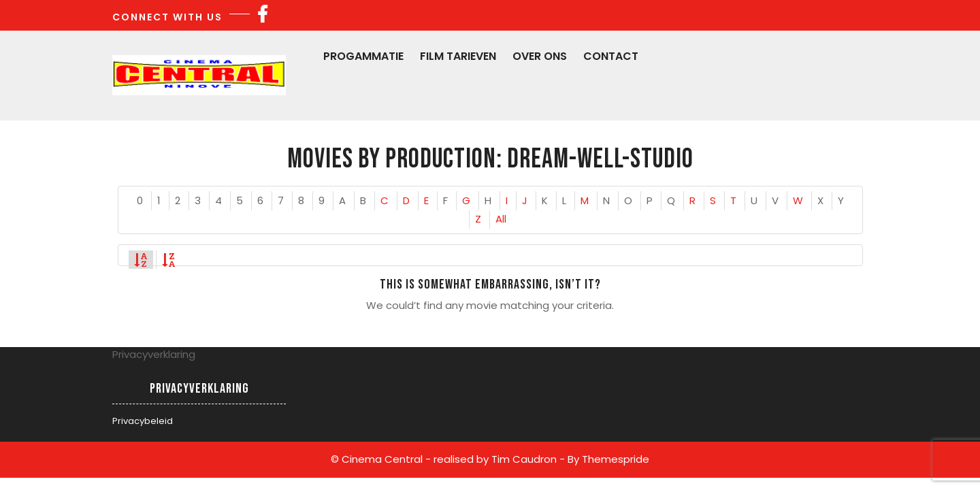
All (501, 219)
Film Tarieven (458, 56)
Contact (611, 56)
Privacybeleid (143, 421)
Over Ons (540, 56)
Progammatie (363, 56)
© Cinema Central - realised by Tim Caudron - (448, 459)
